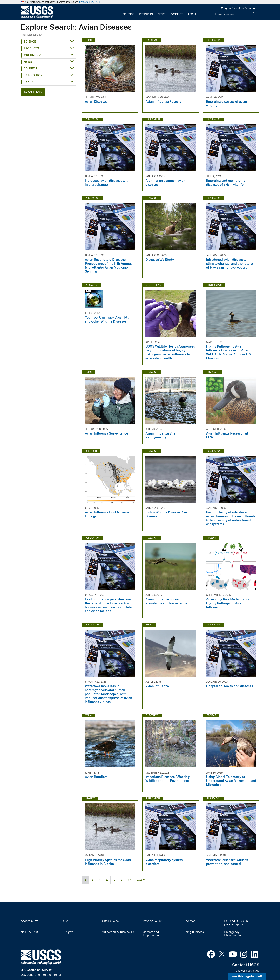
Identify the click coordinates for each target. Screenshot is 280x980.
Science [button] (30, 42)
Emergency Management (233, 934)
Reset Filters (33, 92)
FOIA (65, 921)
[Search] (256, 14)
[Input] (236, 14)
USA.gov (67, 932)
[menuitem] (129, 12)
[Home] (37, 17)
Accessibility (29, 921)
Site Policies (110, 921)
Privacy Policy (152, 921)
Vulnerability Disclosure (118, 932)
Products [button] (31, 48)
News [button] (28, 62)
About (192, 14)
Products (146, 14)
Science (129, 14)
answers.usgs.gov (247, 971)
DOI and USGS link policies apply (237, 923)
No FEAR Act (29, 932)
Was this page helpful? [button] (247, 976)
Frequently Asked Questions (239, 8)
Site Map (190, 921)
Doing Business (194, 932)
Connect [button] (31, 68)
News (162, 14)
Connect (177, 14)
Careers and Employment (151, 934)
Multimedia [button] (32, 55)
